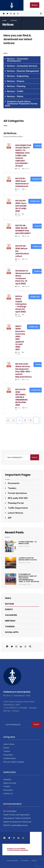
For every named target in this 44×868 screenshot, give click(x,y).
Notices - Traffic (15, 91)
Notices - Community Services (22, 66)
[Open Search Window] (40, 14)
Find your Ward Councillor (14, 762)
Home (4, 20)
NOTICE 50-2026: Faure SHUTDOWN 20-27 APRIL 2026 (21, 206)
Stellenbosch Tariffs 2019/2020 (17, 818)
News (8, 598)
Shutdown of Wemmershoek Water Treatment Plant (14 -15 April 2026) (23, 277)
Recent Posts (15, 532)
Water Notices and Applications (17, 815)
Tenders (12, 488)
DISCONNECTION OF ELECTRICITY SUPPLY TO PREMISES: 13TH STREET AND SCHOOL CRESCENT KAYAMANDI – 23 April (23, 156)
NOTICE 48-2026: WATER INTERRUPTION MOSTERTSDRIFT (23, 229)
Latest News (9, 744)
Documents (14, 483)
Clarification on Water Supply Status (28, 559)
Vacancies (11, 615)
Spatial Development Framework (17, 822)
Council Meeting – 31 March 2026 (28, 543)
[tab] (22, 60)
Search (35, 457)
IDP (10, 518)
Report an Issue (10, 783)
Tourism (10, 626)
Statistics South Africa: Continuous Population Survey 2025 (21, 104)
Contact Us (8, 794)
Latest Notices (16, 513)
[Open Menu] (41, 5)
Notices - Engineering (18, 76)
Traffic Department (18, 508)
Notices (10, 604)
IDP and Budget (10, 811)
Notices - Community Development (18, 60)
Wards (34, 861)
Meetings (10, 621)
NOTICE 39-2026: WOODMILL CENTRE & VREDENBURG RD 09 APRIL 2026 (21, 397)
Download (37, 179)
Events (9, 609)
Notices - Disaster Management (23, 71)
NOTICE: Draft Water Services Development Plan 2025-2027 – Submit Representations (24, 370)
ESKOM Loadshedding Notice (16, 825)
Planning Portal (16, 503)
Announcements (12, 861)
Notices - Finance (16, 81)
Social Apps (12, 632)
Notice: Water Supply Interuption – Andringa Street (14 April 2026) (21, 304)
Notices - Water (15, 96)
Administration (9, 758)
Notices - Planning (16, 86)
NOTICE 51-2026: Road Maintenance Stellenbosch (22, 182)
